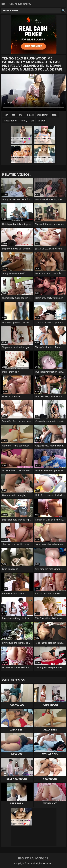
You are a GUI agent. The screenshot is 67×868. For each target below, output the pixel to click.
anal (21, 115)
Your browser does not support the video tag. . (33, 92)
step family (43, 115)
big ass (30, 115)
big (32, 121)
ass (14, 115)
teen (6, 115)
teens (55, 115)
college (41, 121)
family (24, 121)
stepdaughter (10, 121)
